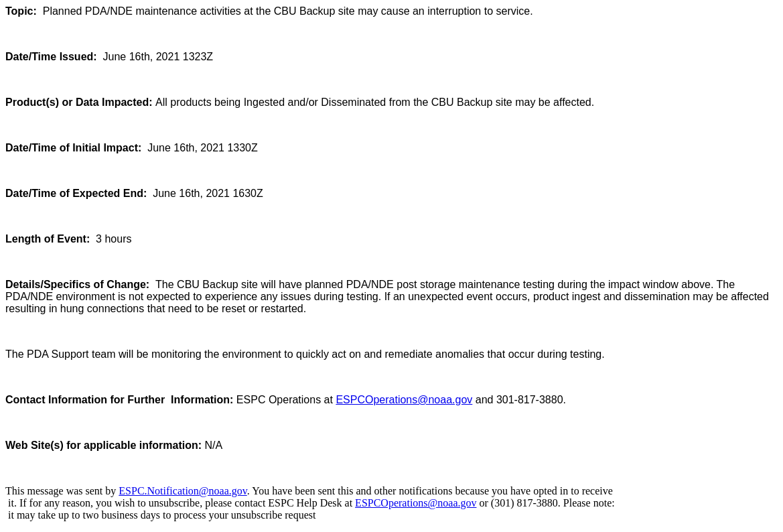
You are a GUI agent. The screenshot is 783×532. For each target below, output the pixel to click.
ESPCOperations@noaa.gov (404, 400)
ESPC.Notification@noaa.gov (183, 491)
